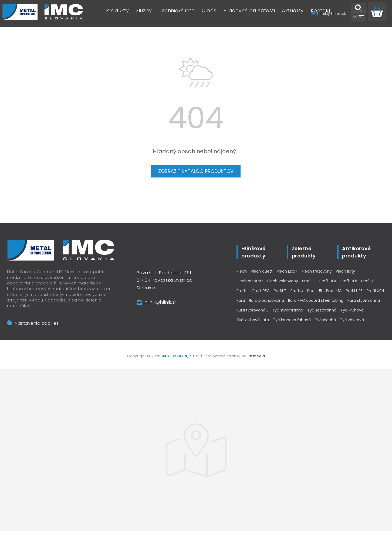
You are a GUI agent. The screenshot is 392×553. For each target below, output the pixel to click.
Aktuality (293, 14)
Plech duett (262, 271)
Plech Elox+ (287, 271)
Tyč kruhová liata (253, 320)
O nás (209, 14)
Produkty (117, 14)
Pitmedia (256, 356)
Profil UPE (354, 291)
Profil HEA (328, 281)
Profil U (297, 291)
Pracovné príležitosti (249, 14)
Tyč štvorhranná (288, 310)
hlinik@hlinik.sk (161, 302)
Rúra (241, 300)
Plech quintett (250, 281)
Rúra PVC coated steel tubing (316, 300)
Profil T (280, 291)
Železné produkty (304, 252)
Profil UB (315, 291)
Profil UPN (375, 291)
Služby (144, 14)
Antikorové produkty (356, 252)
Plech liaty (345, 271)
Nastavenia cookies (33, 323)
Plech (242, 271)
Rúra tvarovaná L (252, 310)
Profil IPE (369, 281)
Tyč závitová (352, 320)
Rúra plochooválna (266, 300)
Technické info (177, 14)
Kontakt (321, 14)
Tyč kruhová (352, 310)
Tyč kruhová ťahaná (292, 320)
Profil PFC (261, 291)
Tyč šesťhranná (322, 310)
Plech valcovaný (283, 281)
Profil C (309, 281)
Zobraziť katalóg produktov (196, 171)
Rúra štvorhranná (364, 300)
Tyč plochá (325, 320)
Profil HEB (349, 281)
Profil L (242, 291)
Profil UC (334, 291)
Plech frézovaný (317, 271)
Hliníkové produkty (254, 252)
